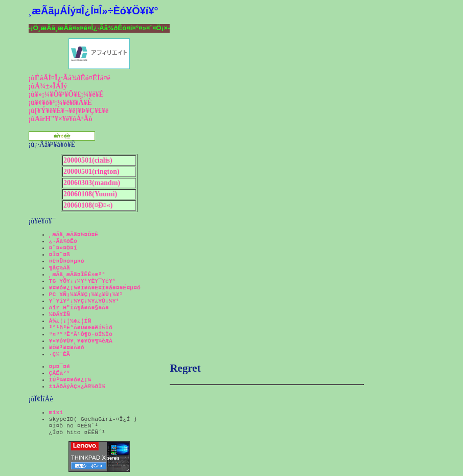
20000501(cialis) (88, 160)
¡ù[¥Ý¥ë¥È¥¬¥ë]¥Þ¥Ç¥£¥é (69, 111)
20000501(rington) (91, 172)
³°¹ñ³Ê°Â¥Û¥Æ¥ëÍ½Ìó (81, 327)
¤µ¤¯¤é (60, 366)
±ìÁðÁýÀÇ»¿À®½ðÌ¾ (77, 386)
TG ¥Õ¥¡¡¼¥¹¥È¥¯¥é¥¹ (83, 281)
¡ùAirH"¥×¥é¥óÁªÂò (61, 119)
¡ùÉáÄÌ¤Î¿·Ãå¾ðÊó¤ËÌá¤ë (70, 78)
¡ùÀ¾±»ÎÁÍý (48, 86)
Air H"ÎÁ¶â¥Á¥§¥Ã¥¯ (81, 308)
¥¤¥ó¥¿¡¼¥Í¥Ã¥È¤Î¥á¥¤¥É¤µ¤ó (95, 288)
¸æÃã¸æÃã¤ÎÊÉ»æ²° (77, 274)
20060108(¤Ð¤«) (88, 205)
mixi (56, 412)
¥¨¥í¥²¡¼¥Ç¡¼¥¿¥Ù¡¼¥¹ (84, 301)
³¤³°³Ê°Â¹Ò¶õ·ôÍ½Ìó (81, 334)
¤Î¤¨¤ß (60, 254)
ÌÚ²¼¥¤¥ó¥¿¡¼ (70, 380)
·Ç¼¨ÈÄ (60, 354)
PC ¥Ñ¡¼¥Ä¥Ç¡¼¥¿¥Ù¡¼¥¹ (86, 294)
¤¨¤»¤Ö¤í (63, 248)
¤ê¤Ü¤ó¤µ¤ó (67, 261)
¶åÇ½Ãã (60, 268)
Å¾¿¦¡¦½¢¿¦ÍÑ (70, 321)
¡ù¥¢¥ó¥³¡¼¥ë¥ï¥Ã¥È (60, 103)
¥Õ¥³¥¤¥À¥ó (67, 347)
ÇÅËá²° (60, 373)
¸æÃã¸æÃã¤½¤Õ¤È (74, 234)
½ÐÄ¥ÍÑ (60, 314)
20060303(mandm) (92, 183)
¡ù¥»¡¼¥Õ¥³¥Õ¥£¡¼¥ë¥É (66, 94)
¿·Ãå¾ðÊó (63, 241)
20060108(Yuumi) (90, 194)
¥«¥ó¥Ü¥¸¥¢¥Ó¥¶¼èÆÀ (81, 341)
